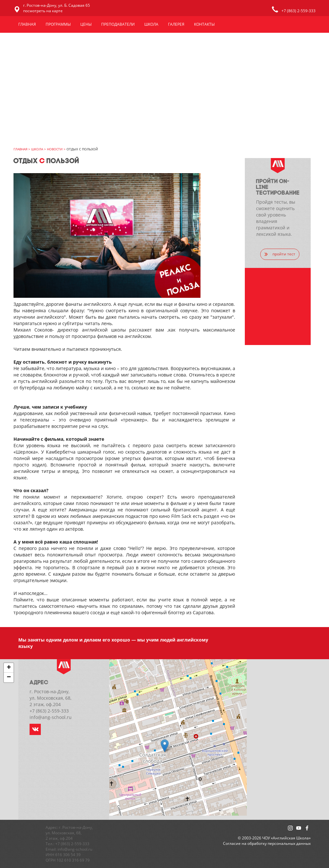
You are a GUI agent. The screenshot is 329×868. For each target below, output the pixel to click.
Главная (27, 24)
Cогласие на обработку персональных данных (267, 843)
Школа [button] (151, 24)
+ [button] (9, 668)
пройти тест (280, 254)
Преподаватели (118, 24)
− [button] (9, 678)
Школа (37, 149)
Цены (86, 24)
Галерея (176, 24)
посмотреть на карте (43, 11)
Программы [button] (58, 24)
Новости (55, 149)
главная (20, 149)
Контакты (204, 24)
